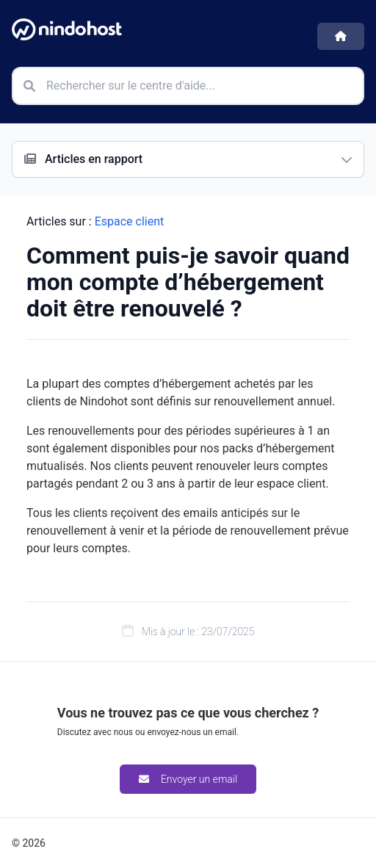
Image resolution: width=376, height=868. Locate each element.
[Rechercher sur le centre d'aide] (188, 86)
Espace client (130, 221)
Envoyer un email (188, 779)
